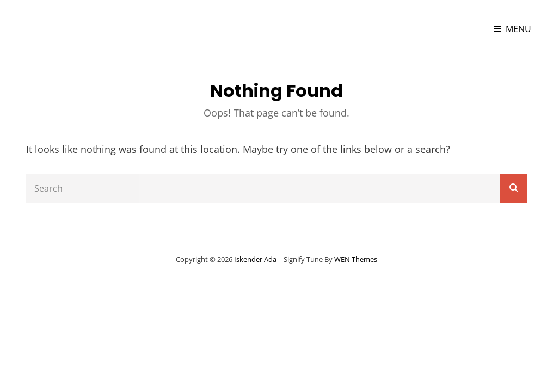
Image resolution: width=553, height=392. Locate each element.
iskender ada (75, 29)
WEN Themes (356, 259)
